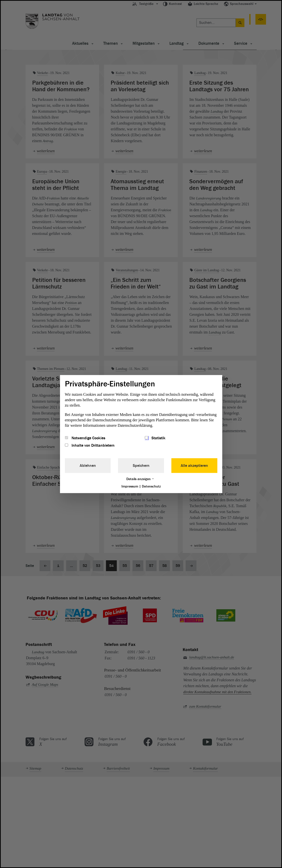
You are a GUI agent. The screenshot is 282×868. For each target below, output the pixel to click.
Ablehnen (88, 466)
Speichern (141, 466)
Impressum (130, 486)
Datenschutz (151, 486)
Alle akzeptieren (194, 466)
